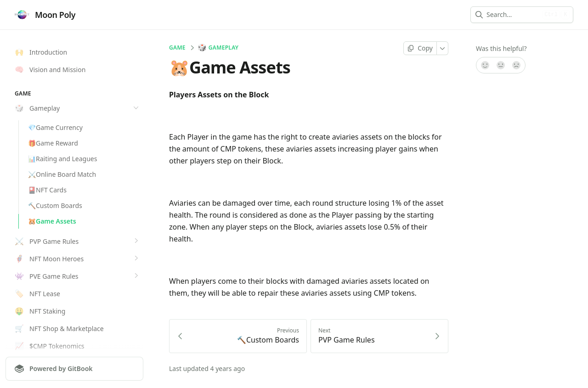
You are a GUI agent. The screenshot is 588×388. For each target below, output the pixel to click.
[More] (443, 48)
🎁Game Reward (53, 143)
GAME (177, 48)
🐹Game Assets (52, 221)
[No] (517, 65)
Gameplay (219, 48)
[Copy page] (420, 48)
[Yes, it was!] (485, 65)
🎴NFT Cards (47, 190)
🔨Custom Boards (55, 205)
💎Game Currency (55, 127)
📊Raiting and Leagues (62, 159)
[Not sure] (501, 65)
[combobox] (512, 15)
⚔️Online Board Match (62, 174)
